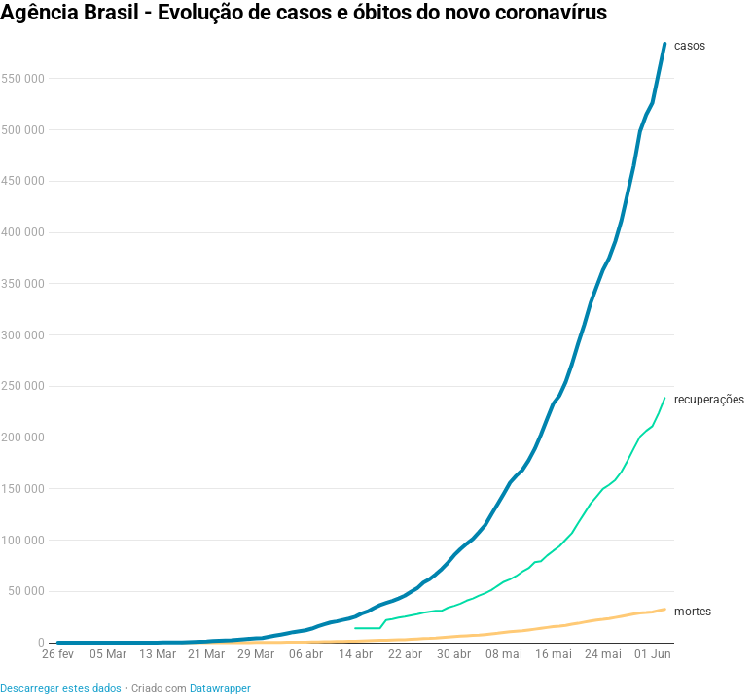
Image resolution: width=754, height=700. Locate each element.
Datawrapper (220, 689)
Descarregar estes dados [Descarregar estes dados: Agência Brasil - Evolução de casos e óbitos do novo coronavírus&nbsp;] (61, 689)
